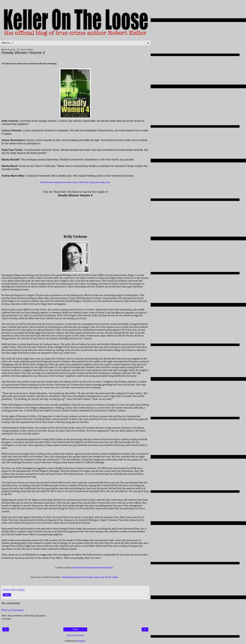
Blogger (81, 641)
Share (7, 595)
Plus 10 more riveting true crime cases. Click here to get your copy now (75, 182)
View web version (75, 635)
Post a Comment (12, 610)
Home (75, 629)
